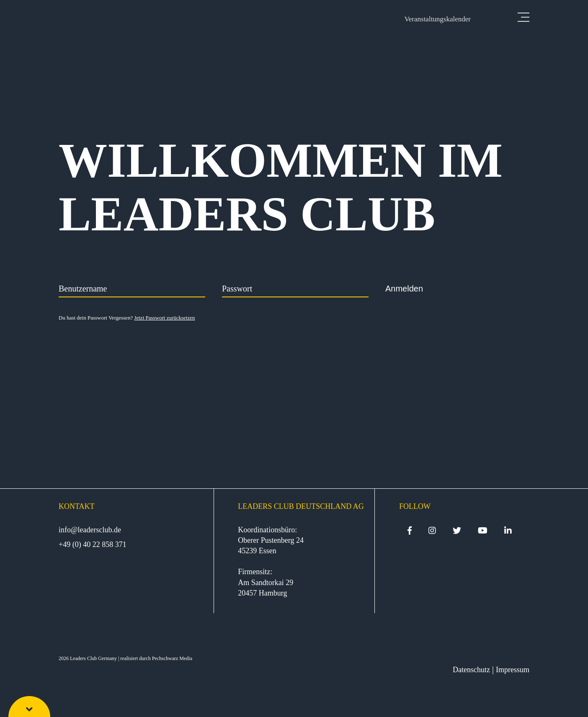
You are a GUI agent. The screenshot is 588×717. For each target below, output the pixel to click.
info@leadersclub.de (90, 530)
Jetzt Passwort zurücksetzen (164, 318)
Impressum (513, 670)
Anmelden (404, 289)
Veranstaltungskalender (437, 19)
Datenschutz (471, 670)
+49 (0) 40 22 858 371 (93, 544)
